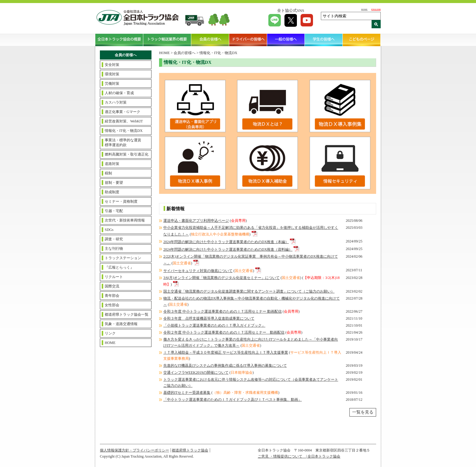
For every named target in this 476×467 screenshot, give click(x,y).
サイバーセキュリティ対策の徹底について (198, 271)
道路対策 (112, 164)
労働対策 (112, 84)
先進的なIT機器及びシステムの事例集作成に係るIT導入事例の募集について (225, 366)
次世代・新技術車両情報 (125, 220)
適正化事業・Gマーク (122, 112)
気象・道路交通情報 (121, 324)
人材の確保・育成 (119, 93)
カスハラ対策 (116, 102)
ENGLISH (376, 9)
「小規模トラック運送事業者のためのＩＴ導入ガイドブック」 (214, 325)
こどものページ (362, 40)
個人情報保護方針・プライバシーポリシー (134, 450)
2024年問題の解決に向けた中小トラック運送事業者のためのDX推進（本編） (226, 242)
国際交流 (112, 286)
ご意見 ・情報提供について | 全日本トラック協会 (299, 456)
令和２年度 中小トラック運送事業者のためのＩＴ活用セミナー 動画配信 (224, 332)
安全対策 (112, 65)
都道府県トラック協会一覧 (127, 314)
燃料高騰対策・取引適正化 (127, 154)
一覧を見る (363, 412)
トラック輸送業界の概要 (167, 40)
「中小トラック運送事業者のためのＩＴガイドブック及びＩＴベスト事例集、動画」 (233, 400)
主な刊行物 (114, 249)
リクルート (114, 277)
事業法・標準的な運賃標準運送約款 (123, 143)
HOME (364, 9)
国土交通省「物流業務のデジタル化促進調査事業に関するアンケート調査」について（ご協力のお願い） (249, 291)
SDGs (109, 230)
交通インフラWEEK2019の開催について (196, 373)
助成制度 (112, 192)
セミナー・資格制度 (121, 201)
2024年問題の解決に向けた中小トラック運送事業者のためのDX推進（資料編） (228, 249)
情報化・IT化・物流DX (124, 131)
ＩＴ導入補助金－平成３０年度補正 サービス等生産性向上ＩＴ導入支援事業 (226, 352)
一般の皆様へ (286, 40)
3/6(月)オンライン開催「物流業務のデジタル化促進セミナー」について (221, 278)
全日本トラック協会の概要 (119, 40)
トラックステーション (123, 258)
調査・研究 (114, 239)
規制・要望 (114, 183)
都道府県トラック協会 (190, 450)
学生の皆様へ (324, 40)
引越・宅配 (114, 211)
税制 (108, 173)
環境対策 (112, 74)
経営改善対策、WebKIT (124, 121)
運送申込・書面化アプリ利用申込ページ (196, 221)
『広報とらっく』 (119, 267)
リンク (110, 333)
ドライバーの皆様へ (248, 40)
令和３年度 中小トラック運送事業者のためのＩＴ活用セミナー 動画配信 (223, 311)
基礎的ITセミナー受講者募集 (187, 393)
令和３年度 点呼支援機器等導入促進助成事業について (209, 318)
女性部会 (112, 305)
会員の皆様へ (210, 40)
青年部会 (112, 296)
